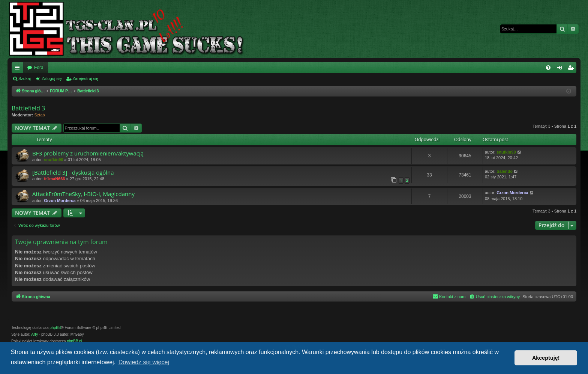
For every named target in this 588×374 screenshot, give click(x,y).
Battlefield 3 (28, 108)
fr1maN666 (54, 179)
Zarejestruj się (85, 78)
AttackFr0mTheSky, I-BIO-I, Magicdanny (83, 194)
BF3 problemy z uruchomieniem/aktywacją (88, 153)
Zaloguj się (52, 78)
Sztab (40, 115)
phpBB (55, 328)
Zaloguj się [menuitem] (561, 69)
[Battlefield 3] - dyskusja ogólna (73, 172)
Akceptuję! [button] (546, 358)
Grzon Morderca (60, 201)
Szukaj (25, 78)
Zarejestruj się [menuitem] (572, 69)
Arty (34, 334)
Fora (39, 68)
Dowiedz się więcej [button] (144, 362)
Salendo (505, 171)
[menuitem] (548, 68)
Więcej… (19, 69)
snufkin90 (53, 160)
